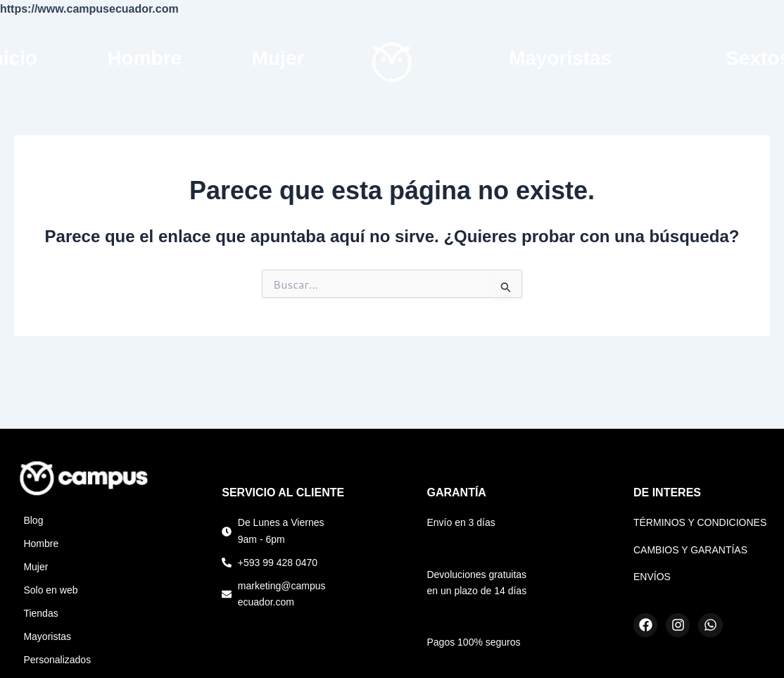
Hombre (144, 58)
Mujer (278, 58)
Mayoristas (560, 58)
